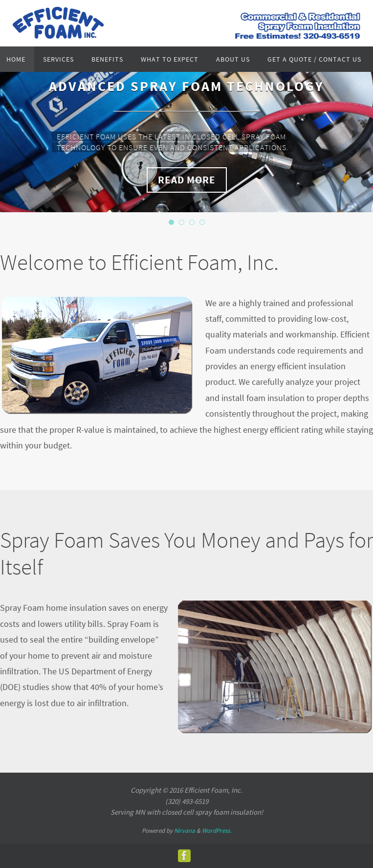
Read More (187, 180)
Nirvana (185, 831)
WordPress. (217, 831)
